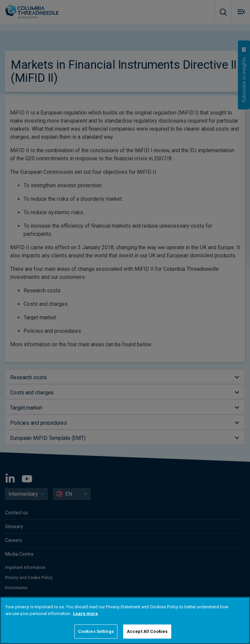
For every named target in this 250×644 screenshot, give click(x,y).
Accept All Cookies (147, 631)
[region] (125, 620)
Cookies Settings (96, 631)
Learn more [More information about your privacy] (85, 614)
